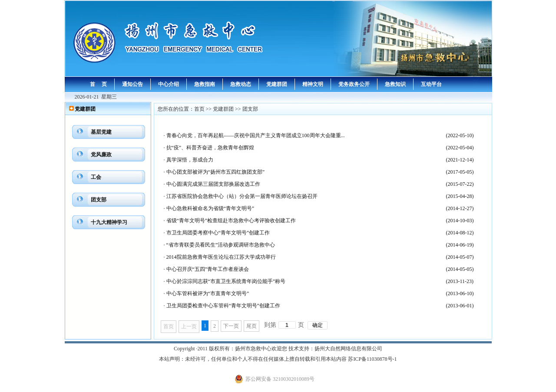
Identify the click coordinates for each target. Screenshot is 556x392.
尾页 (252, 326)
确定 (318, 325)
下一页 (231, 326)
